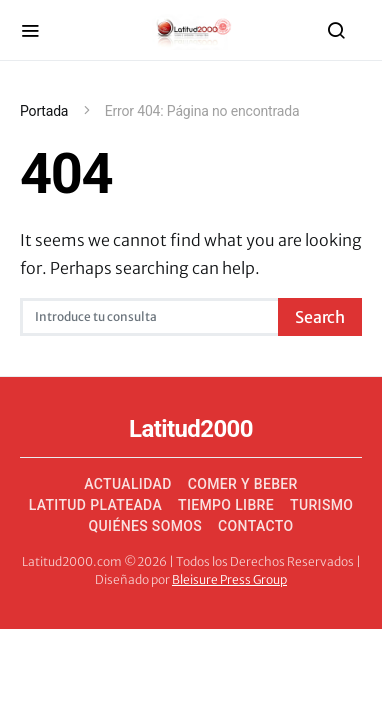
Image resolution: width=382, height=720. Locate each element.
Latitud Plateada (95, 505)
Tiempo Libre (226, 505)
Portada (44, 111)
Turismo (321, 505)
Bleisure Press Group (229, 579)
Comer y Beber (243, 484)
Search (320, 317)
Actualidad (127, 484)
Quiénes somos (146, 526)
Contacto (255, 526)
